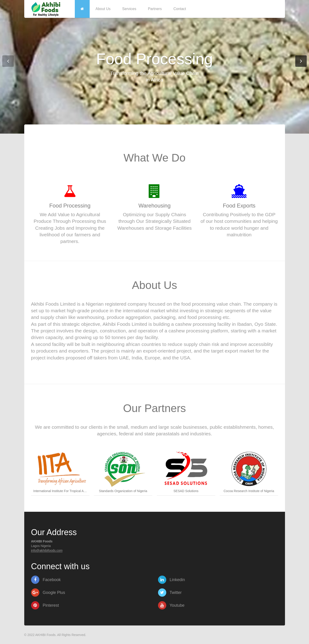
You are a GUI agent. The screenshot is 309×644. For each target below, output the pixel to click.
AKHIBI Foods (45, 635)
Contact (180, 9)
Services (129, 9)
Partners (155, 9)
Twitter (170, 593)
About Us (103, 9)
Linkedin (172, 580)
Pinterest (45, 605)
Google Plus (48, 593)
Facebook (46, 580)
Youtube (171, 605)
